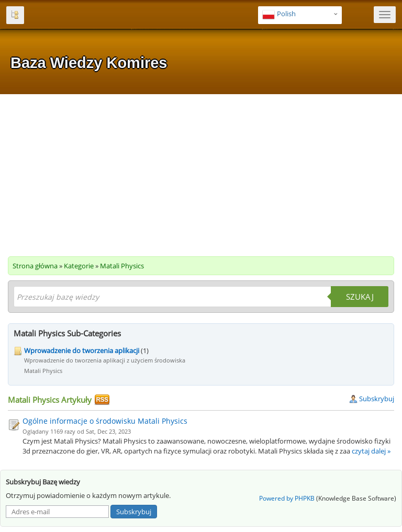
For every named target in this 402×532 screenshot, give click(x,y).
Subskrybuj (372, 399)
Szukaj (360, 297)
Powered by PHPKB (287, 498)
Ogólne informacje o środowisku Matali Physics (105, 421)
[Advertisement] (201, 173)
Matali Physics (122, 266)
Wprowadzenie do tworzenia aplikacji (82, 350)
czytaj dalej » (371, 451)
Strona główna (35, 266)
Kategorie (79, 266)
